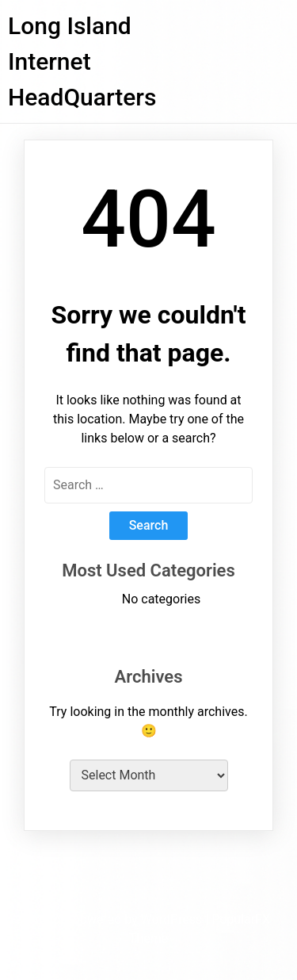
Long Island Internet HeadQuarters (82, 61)
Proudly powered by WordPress (116, 919)
